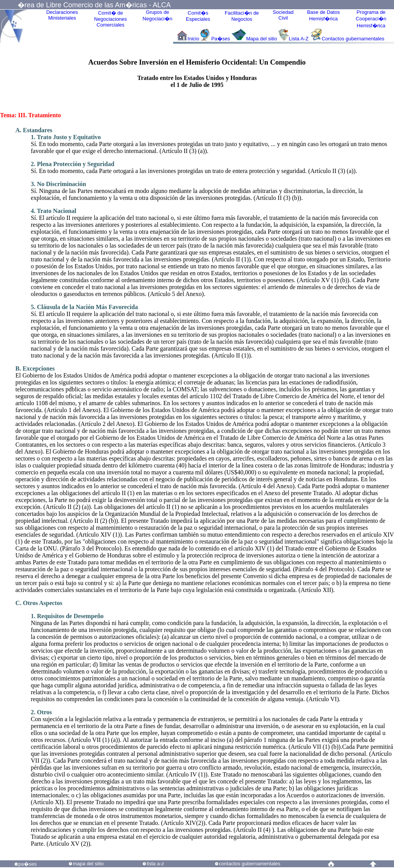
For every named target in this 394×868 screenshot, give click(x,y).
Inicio (193, 39)
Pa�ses (221, 39)
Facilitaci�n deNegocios (242, 16)
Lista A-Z (300, 39)
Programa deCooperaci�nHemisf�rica (371, 19)
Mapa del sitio (262, 39)
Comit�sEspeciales (198, 16)
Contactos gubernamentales (353, 39)
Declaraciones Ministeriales (62, 15)
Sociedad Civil (283, 15)
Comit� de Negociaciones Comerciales (111, 19)
